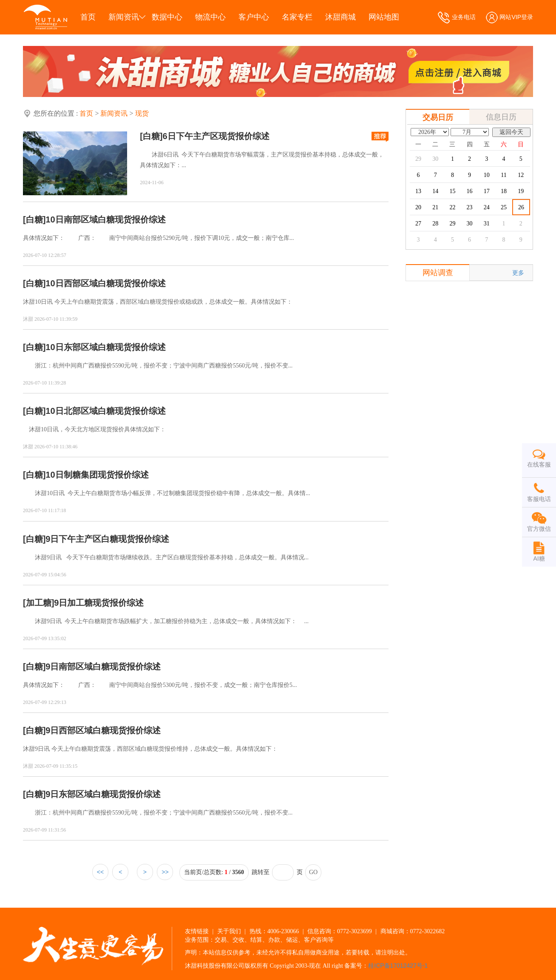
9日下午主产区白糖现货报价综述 (107, 539)
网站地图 (384, 17)
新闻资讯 (124, 17)
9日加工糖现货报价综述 (99, 603)
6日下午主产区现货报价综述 (216, 136)
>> (165, 872)
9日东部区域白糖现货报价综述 (103, 794)
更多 (518, 273)
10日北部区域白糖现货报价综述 (105, 411)
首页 (88, 17)
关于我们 (229, 931)
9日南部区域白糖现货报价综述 (103, 667)
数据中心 (167, 17)
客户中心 (254, 17)
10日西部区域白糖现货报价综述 (105, 283)
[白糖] (151, 136)
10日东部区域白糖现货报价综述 (105, 347)
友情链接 (197, 931)
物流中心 (210, 17)
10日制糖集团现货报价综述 (97, 475)
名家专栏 (297, 17)
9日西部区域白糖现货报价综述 (103, 730)
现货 (142, 113)
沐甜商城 (340, 17)
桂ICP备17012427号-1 (398, 966)
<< (100, 872)
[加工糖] (38, 603)
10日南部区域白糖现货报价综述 (105, 219)
